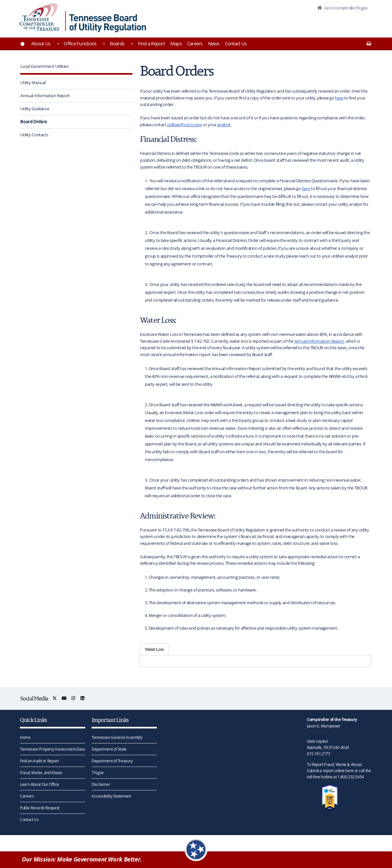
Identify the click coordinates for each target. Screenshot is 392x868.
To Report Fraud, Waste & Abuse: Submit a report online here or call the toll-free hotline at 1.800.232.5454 (339, 771)
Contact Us (236, 43)
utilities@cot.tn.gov (185, 125)
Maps (176, 43)
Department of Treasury (112, 761)
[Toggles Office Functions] (103, 44)
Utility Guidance (35, 109)
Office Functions (80, 43)
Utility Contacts (34, 135)
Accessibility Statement (111, 796)
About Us (41, 43)
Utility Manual (33, 82)
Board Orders (34, 122)
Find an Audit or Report (39, 761)
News (214, 43)
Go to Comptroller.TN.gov (345, 8)
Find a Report (151, 43)
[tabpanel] (256, 661)
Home (25, 737)
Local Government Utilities (44, 66)
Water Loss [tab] (154, 649)
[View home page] (40, 17)
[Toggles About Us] (57, 44)
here (339, 98)
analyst (224, 125)
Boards (117, 43)
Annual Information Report (45, 96)
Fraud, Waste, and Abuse (41, 772)
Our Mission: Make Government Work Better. (82, 859)
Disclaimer (101, 784)
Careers (195, 43)
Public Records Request (40, 808)
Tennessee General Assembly (117, 737)
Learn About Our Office (39, 784)
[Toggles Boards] (131, 44)
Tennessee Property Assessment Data (52, 749)
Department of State (109, 749)
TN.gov (98, 772)
